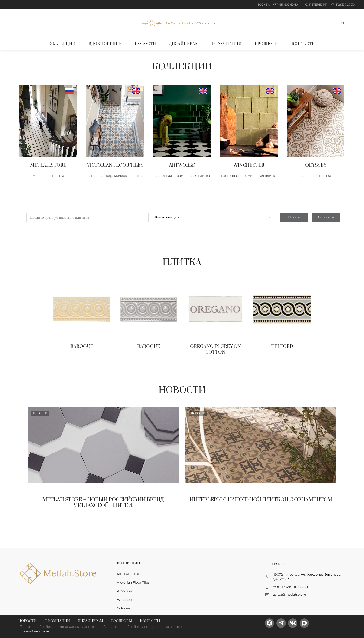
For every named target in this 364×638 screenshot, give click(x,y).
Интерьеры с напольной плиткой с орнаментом (261, 500)
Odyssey (124, 608)
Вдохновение (105, 44)
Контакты (304, 44)
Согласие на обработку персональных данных (143, 627)
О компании (227, 44)
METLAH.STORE (130, 574)
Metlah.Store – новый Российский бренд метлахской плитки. (103, 503)
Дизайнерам (184, 44)
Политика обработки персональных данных (57, 627)
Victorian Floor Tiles (133, 582)
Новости (146, 44)
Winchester (126, 600)
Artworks (124, 591)
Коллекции (62, 44)
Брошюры (267, 44)
